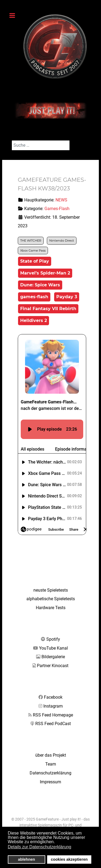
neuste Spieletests (51, 590)
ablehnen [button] (27, 859)
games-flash (34, 297)
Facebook (53, 697)
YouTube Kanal (53, 648)
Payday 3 (67, 297)
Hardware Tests (51, 608)
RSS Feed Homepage (53, 715)
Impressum (50, 782)
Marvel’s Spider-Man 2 (45, 273)
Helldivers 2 (34, 320)
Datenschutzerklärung (50, 773)
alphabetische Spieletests (51, 599)
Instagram (53, 706)
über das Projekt (51, 755)
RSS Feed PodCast (53, 724)
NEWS (61, 200)
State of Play (35, 261)
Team (51, 764)
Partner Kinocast (53, 666)
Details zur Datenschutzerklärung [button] (40, 847)
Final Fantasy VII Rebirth (48, 309)
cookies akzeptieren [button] (69, 859)
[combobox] (41, 145)
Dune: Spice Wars (40, 285)
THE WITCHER (31, 241)
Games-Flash (57, 209)
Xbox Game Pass (33, 251)
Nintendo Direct (62, 241)
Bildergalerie (53, 657)
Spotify (53, 639)
